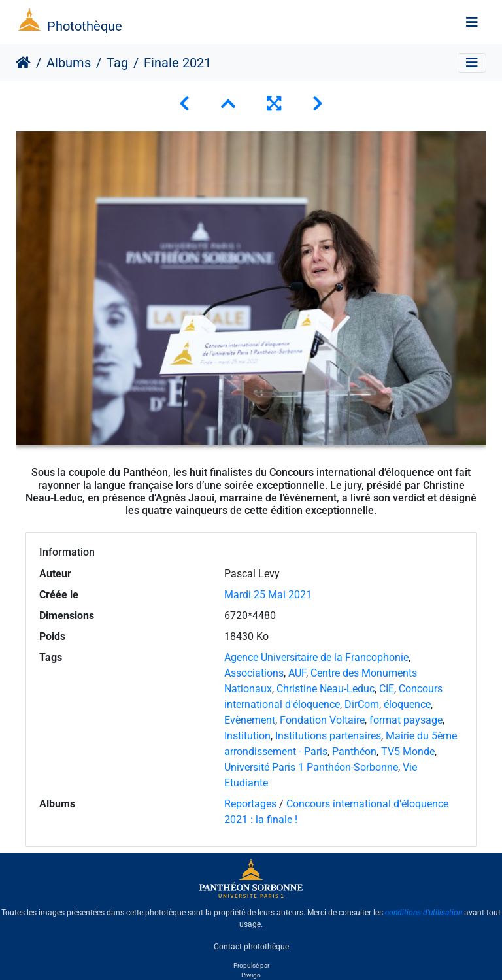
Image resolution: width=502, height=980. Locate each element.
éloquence (407, 704)
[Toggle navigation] (472, 22)
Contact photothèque (251, 947)
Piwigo (251, 975)
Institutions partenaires (328, 736)
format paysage (406, 720)
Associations (254, 673)
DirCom (362, 704)
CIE (387, 689)
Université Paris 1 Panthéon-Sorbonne (311, 767)
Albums (69, 63)
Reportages (250, 804)
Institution (247, 736)
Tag (117, 63)
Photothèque (85, 26)
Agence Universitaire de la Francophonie (316, 657)
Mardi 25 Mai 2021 (268, 595)
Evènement (250, 720)
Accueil (23, 63)
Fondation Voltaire (322, 720)
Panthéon (354, 752)
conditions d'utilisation (424, 913)
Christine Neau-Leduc (326, 689)
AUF (297, 673)
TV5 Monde (408, 752)
